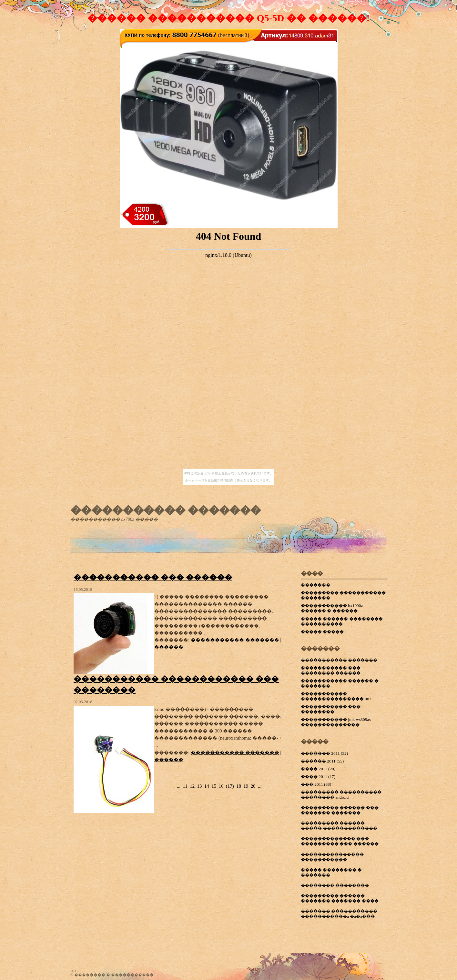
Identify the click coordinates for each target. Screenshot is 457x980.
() (230, 786)
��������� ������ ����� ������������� (339, 826)
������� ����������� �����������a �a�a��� (339, 914)
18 (239, 786)
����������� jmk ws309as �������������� (336, 722)
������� (315, 585)
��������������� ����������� (332, 857)
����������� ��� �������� (331, 709)
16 (221, 786)
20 (253, 786)
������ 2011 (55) (322, 761)
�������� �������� (335, 885)
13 (200, 786)
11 (185, 786)
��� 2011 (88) (316, 784)
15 (214, 786)
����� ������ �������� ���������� (342, 621)
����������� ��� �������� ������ (331, 670)
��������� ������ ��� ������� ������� (340, 810)
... (179, 786)
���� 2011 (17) (318, 777)
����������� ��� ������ (153, 577)
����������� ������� (165, 510)
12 (192, 786)
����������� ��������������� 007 (336, 696)
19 (246, 786)
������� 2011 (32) (324, 753)
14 (207, 786)
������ (169, 647)
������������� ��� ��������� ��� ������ (340, 841)
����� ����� (322, 632)
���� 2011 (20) (318, 769)
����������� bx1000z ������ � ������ (332, 608)
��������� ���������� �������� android (341, 795)
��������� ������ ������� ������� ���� (340, 898)
